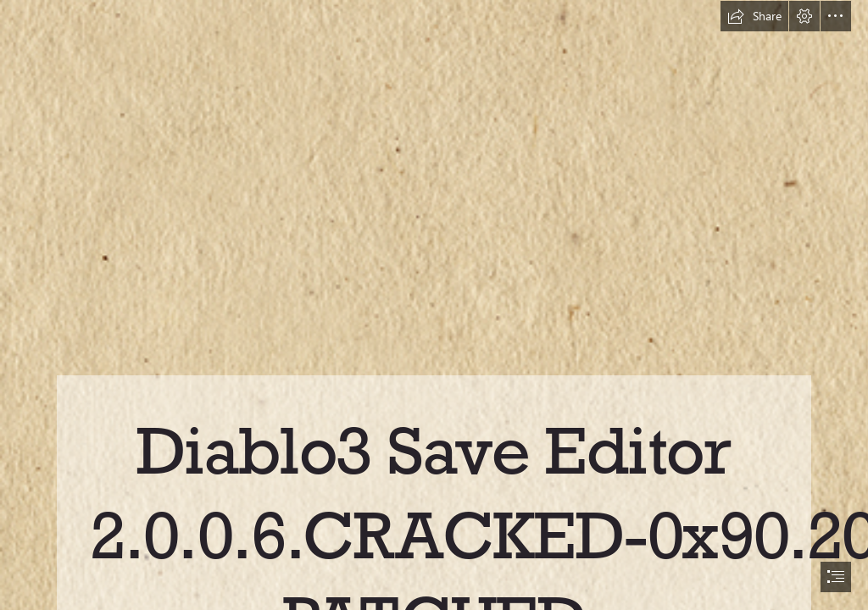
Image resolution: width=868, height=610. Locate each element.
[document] (434, 305)
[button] (754, 16)
